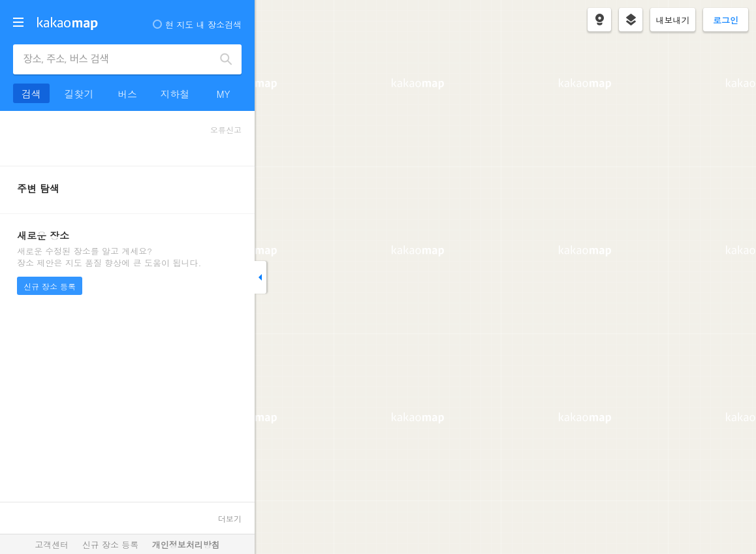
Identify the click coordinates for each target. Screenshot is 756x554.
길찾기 (79, 94)
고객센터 (52, 545)
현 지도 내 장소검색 (197, 24)
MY (223, 94)
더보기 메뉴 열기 (18, 22)
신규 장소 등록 (50, 286)
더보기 (230, 518)
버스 (127, 94)
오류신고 (226, 130)
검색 (227, 59)
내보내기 (673, 20)
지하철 (175, 94)
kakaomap (68, 23)
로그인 (726, 20)
